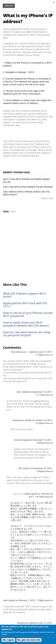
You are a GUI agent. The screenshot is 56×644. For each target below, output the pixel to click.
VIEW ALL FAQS (47, 198)
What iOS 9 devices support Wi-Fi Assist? (24, 295)
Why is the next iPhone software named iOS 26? (26, 181)
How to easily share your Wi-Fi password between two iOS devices (26, 324)
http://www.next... (20, 352)
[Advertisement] (28, 248)
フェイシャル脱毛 (21, 494)
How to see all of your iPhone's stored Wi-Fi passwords (28, 314)
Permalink (49, 355)
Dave (19, 392)
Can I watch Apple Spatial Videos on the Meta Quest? (26, 193)
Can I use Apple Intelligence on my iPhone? (28, 187)
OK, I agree (8, 640)
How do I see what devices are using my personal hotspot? (27, 334)
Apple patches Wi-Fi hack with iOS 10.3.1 (25, 305)
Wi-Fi (13, 211)
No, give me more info (29, 640)
